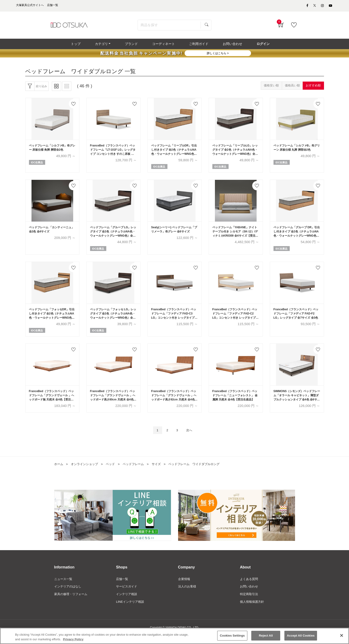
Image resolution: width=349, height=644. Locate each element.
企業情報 (185, 587)
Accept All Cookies (301, 636)
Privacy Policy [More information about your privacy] (73, 640)
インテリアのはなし (69, 595)
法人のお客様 (188, 595)
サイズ (162, 472)
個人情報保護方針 (253, 611)
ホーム (59, 472)
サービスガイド (127, 595)
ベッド (113, 472)
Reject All (266, 636)
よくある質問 (250, 587)
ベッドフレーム (138, 472)
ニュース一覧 (64, 587)
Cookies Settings (232, 636)
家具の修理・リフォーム (72, 603)
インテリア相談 (127, 603)
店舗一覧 (123, 587)
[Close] (342, 636)
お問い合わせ (250, 595)
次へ (191, 438)
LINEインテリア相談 (131, 611)
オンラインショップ (86, 472)
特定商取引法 (250, 603)
